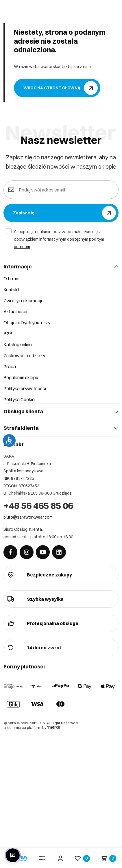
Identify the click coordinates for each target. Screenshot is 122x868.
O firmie (11, 279)
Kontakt (11, 290)
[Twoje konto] (60, 858)
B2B (8, 333)
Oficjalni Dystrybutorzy (27, 322)
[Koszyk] (109, 858)
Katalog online (18, 344)
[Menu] (43, 858)
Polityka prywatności (25, 388)
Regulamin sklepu (21, 377)
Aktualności (15, 312)
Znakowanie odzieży (24, 355)
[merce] (54, 727)
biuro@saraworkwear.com (28, 517)
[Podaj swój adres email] (65, 190)
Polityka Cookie (19, 399)
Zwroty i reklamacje (24, 301)
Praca (10, 366)
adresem (22, 247)
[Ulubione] (82, 858)
